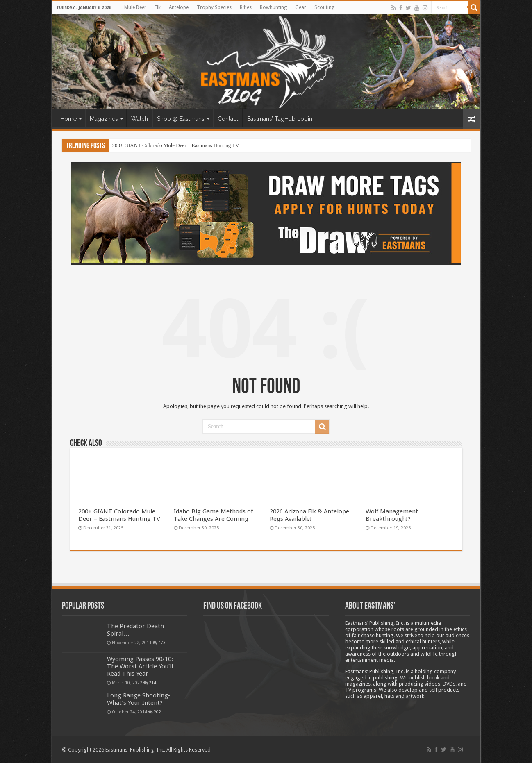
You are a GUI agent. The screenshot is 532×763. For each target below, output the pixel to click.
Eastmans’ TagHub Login (280, 119)
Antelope (179, 7)
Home (68, 119)
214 (152, 683)
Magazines (104, 119)
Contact (228, 119)
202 (157, 712)
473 (162, 643)
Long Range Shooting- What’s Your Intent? (139, 699)
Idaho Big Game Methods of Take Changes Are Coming (213, 515)
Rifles (246, 7)
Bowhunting (273, 7)
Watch (140, 119)
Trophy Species (214, 7)
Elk (158, 7)
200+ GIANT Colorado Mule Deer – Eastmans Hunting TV (176, 145)
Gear (301, 7)
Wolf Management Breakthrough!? (392, 515)
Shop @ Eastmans (181, 119)
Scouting (324, 7)
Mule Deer (135, 7)
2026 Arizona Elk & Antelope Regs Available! (309, 515)
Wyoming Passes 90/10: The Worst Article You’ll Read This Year (140, 666)
